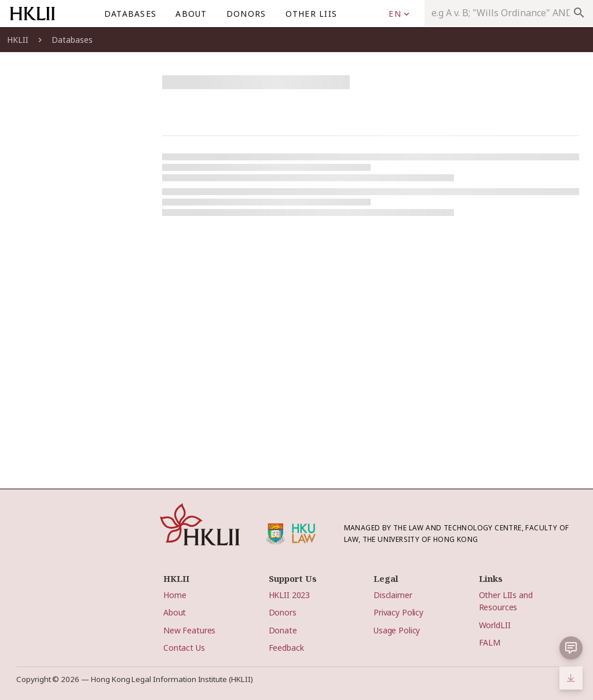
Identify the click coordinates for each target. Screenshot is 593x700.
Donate (283, 630)
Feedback (286, 648)
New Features (189, 630)
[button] (571, 648)
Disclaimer (393, 595)
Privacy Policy (398, 612)
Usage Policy (397, 630)
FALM (490, 642)
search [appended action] (579, 13)
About (175, 612)
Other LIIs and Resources (506, 601)
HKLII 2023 (290, 595)
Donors (283, 612)
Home (175, 595)
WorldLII (495, 625)
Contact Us (184, 648)
